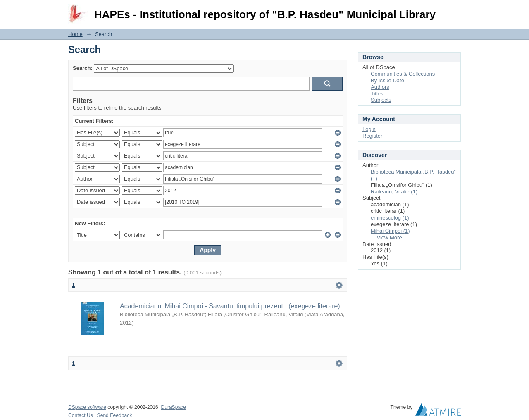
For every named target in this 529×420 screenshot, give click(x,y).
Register (372, 136)
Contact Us (81, 415)
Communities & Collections (403, 74)
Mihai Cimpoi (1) (390, 231)
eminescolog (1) (390, 218)
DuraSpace (173, 407)
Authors (380, 87)
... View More (386, 237)
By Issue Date (387, 80)
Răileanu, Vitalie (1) (394, 192)
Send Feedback (115, 415)
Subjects (381, 100)
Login (454, 10)
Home (75, 34)
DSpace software (87, 407)
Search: (83, 68)
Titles (377, 94)
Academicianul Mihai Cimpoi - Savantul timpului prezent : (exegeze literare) (230, 306)
